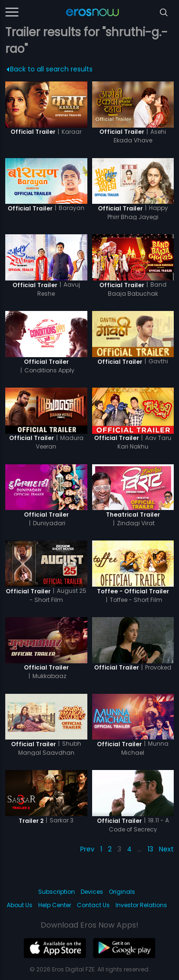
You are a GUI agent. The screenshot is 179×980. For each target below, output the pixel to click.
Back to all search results (50, 69)
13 (150, 849)
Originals (122, 892)
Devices (92, 892)
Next (166, 849)
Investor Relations (141, 905)
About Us (20, 905)
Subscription (57, 892)
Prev (87, 849)
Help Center (55, 905)
